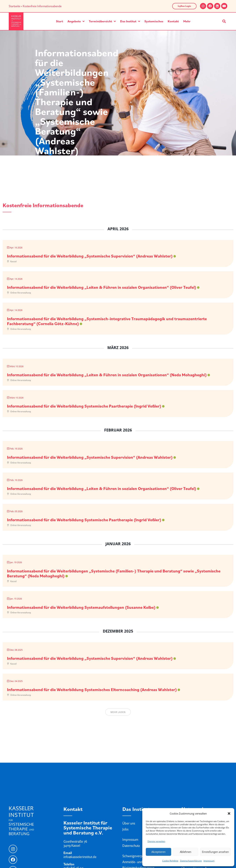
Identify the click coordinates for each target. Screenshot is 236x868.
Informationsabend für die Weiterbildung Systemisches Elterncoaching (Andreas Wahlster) (92, 689)
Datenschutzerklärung (191, 861)
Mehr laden (118, 712)
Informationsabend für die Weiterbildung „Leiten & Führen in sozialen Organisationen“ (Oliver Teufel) (102, 287)
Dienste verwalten (156, 841)
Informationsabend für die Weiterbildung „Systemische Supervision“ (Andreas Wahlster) (90, 256)
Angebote (76, 21)
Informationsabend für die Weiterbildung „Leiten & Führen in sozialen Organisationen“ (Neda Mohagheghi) (107, 375)
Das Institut (130, 21)
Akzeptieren (158, 852)
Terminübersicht (102, 21)
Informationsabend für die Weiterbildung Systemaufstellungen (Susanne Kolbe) (81, 607)
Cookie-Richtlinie (170, 861)
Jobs (125, 829)
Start (60, 21)
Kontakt (173, 21)
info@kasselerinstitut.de (80, 857)
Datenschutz (131, 846)
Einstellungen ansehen (215, 852)
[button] (229, 813)
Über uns (129, 823)
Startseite (14, 6)
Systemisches (154, 21)
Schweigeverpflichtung (139, 856)
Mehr (187, 21)
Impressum (209, 861)
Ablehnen (186, 852)
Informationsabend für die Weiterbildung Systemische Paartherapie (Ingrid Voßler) (84, 406)
